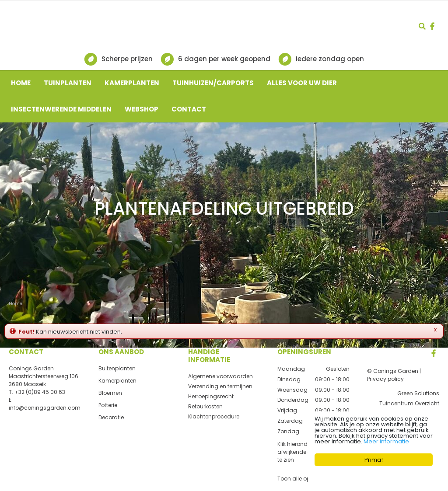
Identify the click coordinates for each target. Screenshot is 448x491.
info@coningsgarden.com (45, 408)
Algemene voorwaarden (220, 376)
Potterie (108, 405)
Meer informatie (386, 441)
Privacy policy (385, 379)
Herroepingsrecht (211, 396)
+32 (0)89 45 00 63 (40, 392)
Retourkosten (205, 406)
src (422, 26)
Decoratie (111, 417)
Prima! (374, 460)
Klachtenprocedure (214, 416)
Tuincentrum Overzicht (409, 403)
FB (434, 353)
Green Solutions (418, 393)
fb (432, 26)
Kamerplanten (117, 381)
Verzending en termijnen (220, 386)
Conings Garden (31, 368)
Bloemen (110, 393)
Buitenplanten (117, 368)
